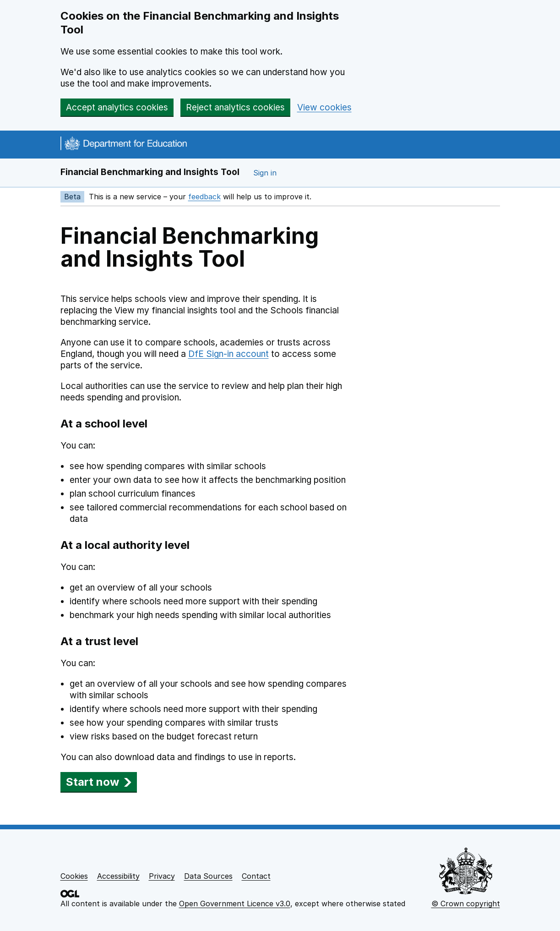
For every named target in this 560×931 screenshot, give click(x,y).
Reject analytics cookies (235, 107)
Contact (256, 876)
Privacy (162, 876)
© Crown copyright (466, 904)
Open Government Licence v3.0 (235, 904)
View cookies (324, 107)
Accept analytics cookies (117, 107)
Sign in (265, 173)
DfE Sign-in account (228, 354)
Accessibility (118, 876)
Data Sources (208, 876)
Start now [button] (99, 782)
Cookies (74, 876)
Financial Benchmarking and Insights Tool (150, 172)
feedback (204, 197)
